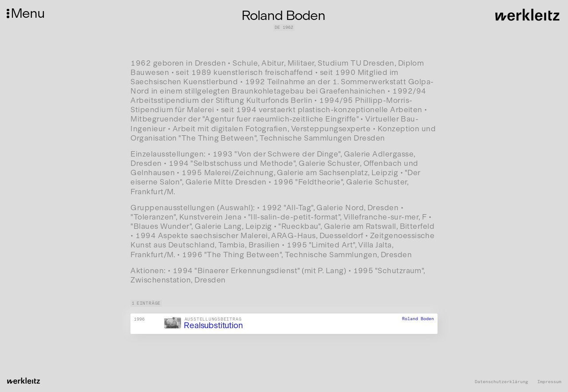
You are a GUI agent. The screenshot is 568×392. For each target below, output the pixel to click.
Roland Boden (418, 319)
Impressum (549, 382)
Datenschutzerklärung (501, 382)
